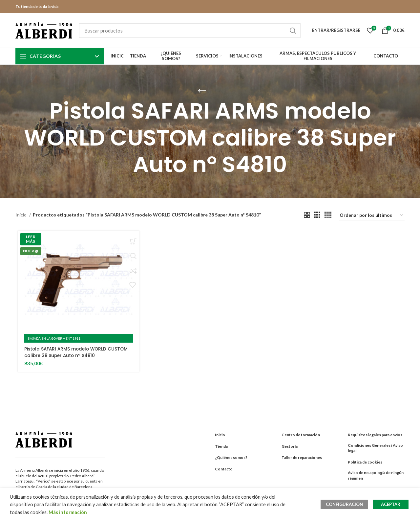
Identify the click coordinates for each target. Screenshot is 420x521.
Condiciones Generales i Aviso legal (375, 448)
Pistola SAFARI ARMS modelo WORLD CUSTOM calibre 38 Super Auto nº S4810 (77, 352)
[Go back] (202, 91)
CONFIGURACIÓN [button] (346, 504)
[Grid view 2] (307, 215)
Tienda (221, 446)
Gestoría (290, 446)
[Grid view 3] (317, 215)
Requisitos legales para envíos (375, 434)
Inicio (21, 215)
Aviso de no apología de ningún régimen (376, 475)
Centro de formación (301, 434)
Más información (68, 512)
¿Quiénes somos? (231, 457)
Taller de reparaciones (302, 457)
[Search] (190, 31)
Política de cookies (365, 462)
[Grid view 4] (328, 215)
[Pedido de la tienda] (372, 216)
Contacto (224, 469)
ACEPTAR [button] (391, 504)
